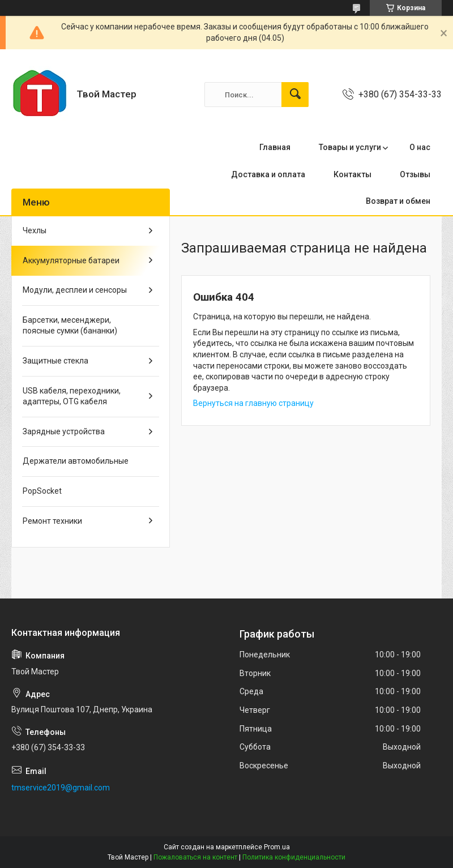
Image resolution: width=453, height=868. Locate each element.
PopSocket (42, 491)
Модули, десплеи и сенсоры (75, 290)
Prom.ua (277, 847)
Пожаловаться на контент (195, 857)
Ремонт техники (52, 521)
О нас (420, 147)
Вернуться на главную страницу (253, 403)
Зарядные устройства (64, 431)
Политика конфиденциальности (294, 857)
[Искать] (295, 95)
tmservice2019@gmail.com (61, 788)
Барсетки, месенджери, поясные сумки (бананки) (70, 326)
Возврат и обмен (398, 201)
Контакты (352, 174)
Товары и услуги (350, 147)
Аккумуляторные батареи (71, 260)
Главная (275, 147)
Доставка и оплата (268, 174)
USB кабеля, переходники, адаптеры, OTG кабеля (72, 396)
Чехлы (35, 230)
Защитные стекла (55, 361)
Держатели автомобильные (76, 461)
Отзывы (415, 174)
